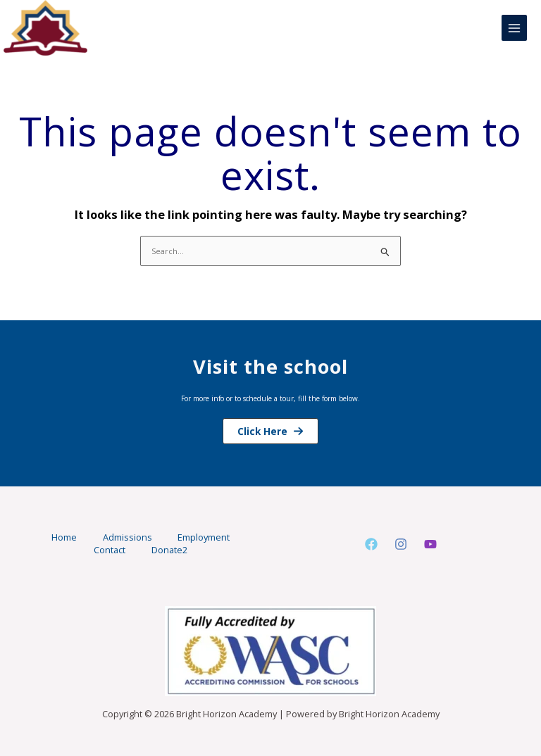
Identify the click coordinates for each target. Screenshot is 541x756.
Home (62, 538)
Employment (206, 538)
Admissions (128, 538)
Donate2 (171, 550)
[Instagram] (401, 545)
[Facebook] (371, 545)
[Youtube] (430, 545)
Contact (109, 550)
